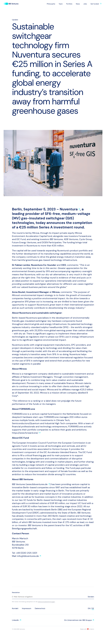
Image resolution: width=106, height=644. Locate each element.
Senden (91, 597)
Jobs (85, 4)
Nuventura (69, 209)
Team (61, 4)
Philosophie (51, 4)
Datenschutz (40, 608)
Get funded (95, 4)
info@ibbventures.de (28, 556)
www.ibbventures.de (37, 484)
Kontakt (15, 608)
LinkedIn (15, 620)
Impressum (26, 608)
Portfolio (69, 4)
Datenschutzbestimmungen (46, 602)
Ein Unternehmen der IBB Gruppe (78, 620)
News (78, 4)
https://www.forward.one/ (25, 433)
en (89, 608)
